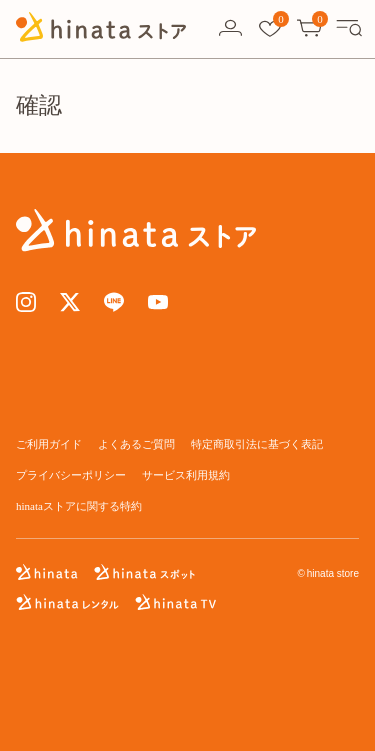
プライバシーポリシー (71, 475)
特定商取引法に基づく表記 (257, 444)
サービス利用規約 (186, 475)
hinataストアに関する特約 (79, 506)
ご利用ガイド (49, 444)
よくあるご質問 (136, 444)
